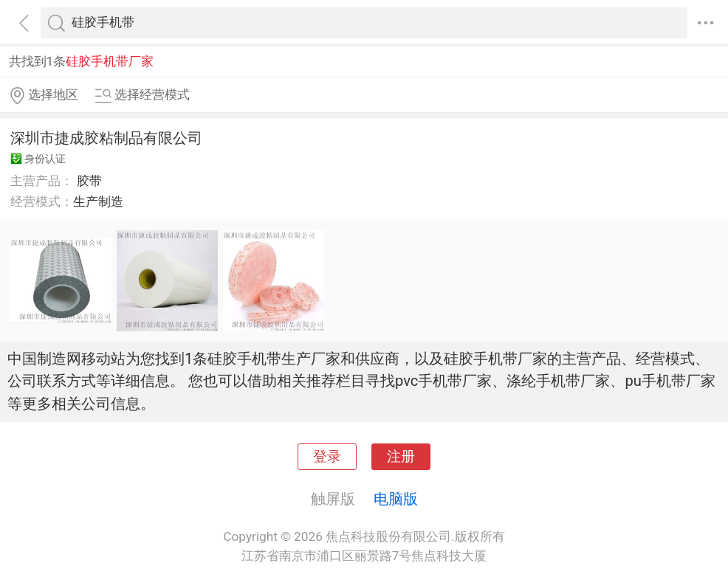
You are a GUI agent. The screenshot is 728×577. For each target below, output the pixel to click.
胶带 (89, 181)
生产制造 (98, 201)
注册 (401, 457)
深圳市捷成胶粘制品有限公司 (106, 138)
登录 (327, 457)
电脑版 (396, 499)
